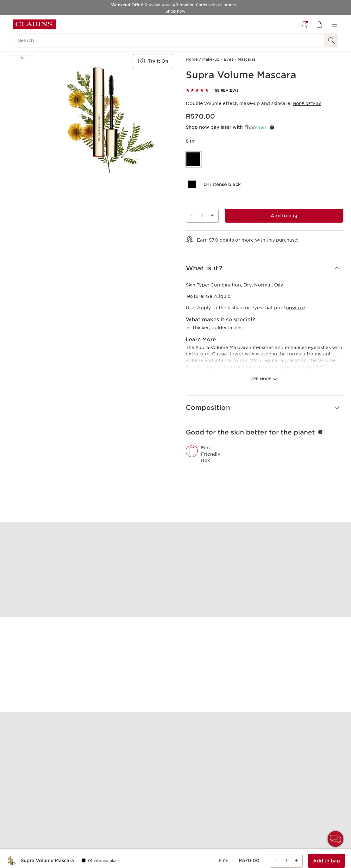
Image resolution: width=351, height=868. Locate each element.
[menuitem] (304, 24)
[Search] (169, 40)
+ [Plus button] (212, 215)
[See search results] (331, 40)
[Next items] (23, 179)
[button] (23, 69)
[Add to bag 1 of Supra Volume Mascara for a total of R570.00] (284, 216)
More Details (307, 104)
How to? (295, 308)
